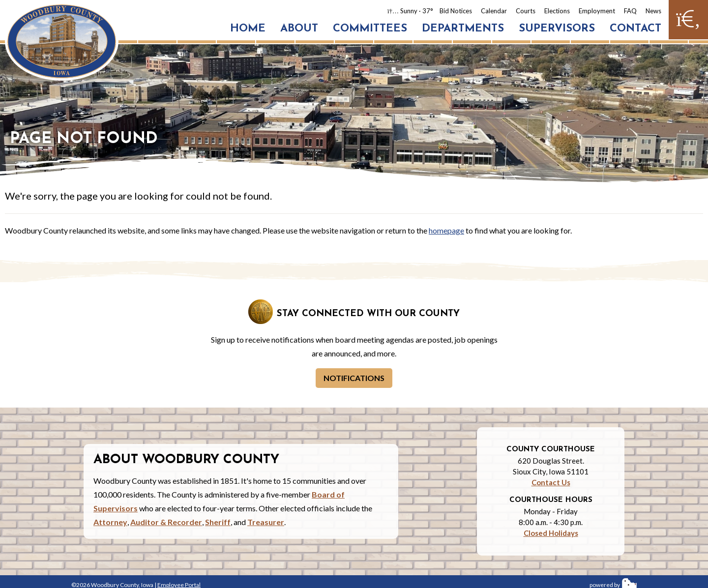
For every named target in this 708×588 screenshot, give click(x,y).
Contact (635, 29)
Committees (370, 29)
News (653, 11)
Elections (557, 11)
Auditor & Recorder (166, 522)
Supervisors (557, 29)
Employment (597, 11)
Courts (526, 11)
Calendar (494, 11)
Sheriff (218, 522)
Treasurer (266, 522)
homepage (446, 230)
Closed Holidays (551, 533)
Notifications (354, 378)
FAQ (630, 11)
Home (248, 29)
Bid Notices (456, 11)
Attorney (110, 522)
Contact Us (551, 482)
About (299, 29)
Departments (463, 29)
